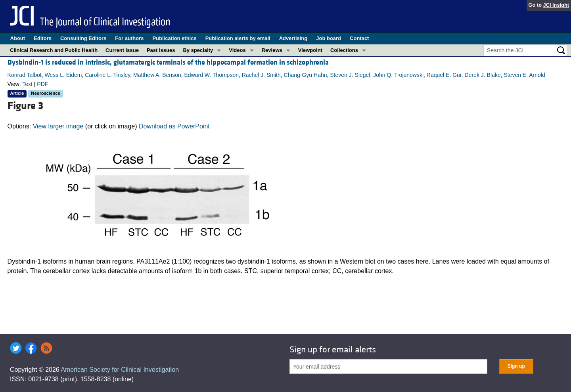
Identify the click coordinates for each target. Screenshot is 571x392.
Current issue (122, 50)
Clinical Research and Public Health (54, 50)
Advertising (293, 38)
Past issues (161, 50)
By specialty (198, 50)
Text (27, 84)
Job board (329, 38)
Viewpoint (310, 50)
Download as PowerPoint (174, 126)
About (18, 38)
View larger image (58, 126)
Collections (344, 50)
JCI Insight (556, 5)
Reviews (272, 50)
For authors (129, 38)
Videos (237, 50)
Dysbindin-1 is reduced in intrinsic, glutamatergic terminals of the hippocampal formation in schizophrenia (168, 62)
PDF (42, 84)
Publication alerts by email (238, 38)
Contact (359, 38)
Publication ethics (174, 38)
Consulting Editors (83, 38)
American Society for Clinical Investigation (120, 370)
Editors (43, 38)
